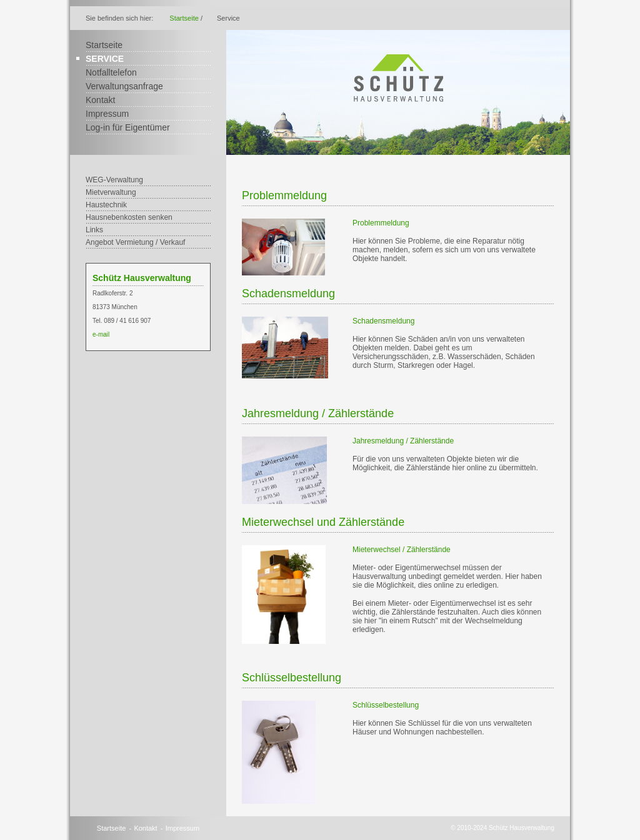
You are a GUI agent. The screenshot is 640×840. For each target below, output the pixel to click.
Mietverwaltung (111, 192)
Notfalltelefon (111, 72)
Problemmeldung (381, 223)
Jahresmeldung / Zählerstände (403, 441)
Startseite (184, 18)
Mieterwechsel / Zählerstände (402, 550)
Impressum (107, 114)
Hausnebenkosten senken (129, 217)
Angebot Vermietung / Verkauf (135, 242)
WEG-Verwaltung (114, 180)
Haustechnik (106, 205)
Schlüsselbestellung (386, 705)
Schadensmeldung (383, 321)
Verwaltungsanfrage (124, 86)
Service (105, 59)
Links (94, 230)
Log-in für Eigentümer (128, 127)
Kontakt (100, 100)
